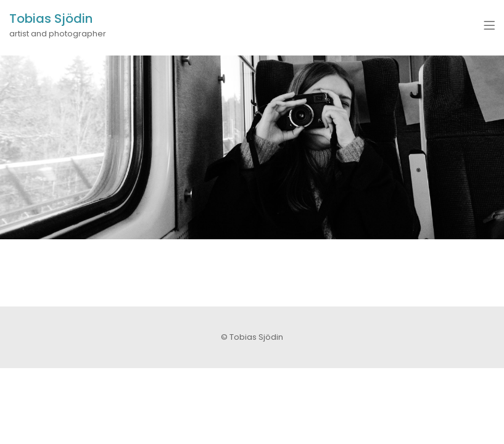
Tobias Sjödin (51, 18)
